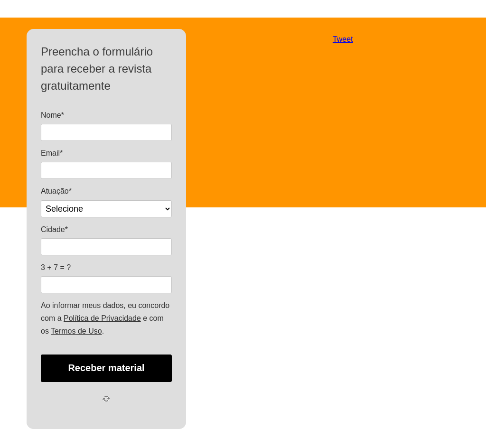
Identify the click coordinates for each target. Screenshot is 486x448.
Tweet (343, 39)
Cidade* (54, 229)
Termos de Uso (76, 331)
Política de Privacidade (102, 318)
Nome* (52, 115)
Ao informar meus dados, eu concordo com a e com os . (105, 318)
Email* (52, 153)
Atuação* (56, 191)
